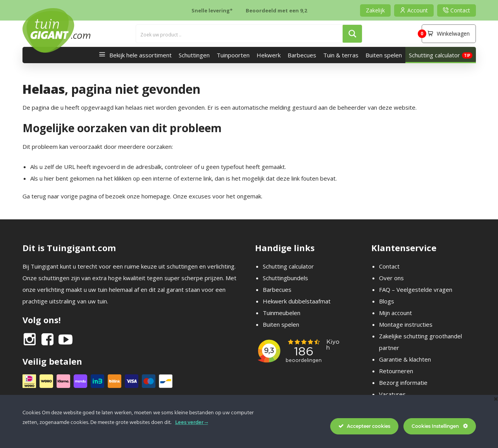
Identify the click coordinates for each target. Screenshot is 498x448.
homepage (156, 196)
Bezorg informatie (403, 383)
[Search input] (240, 34)
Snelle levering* (212, 10)
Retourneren (396, 371)
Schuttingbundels (285, 278)
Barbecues (302, 55)
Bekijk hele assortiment (133, 55)
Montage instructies (406, 324)
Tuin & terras (341, 55)
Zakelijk (375, 10)
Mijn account (395, 313)
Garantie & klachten (405, 359)
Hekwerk (269, 55)
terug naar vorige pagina (64, 196)
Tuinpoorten (233, 55)
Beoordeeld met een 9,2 (276, 10)
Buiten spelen (384, 55)
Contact (389, 266)
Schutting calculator (434, 55)
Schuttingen (194, 55)
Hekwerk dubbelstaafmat (297, 301)
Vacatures (392, 394)
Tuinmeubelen (282, 313)
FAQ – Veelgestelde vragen (416, 289)
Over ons (391, 278)
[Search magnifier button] (352, 34)
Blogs (387, 301)
